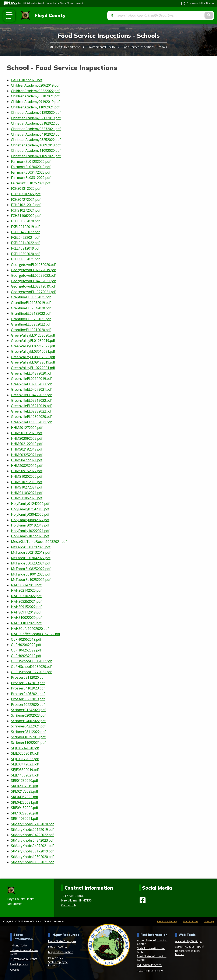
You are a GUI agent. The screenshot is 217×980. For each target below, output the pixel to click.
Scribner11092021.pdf (28, 743)
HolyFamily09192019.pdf (30, 525)
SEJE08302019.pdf (25, 770)
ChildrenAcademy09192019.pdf (35, 102)
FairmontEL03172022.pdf (31, 172)
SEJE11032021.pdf (25, 775)
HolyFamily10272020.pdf (30, 536)
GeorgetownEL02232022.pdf (34, 275)
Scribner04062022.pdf (28, 721)
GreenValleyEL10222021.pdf (33, 368)
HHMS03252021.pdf (27, 455)
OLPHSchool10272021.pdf (31, 672)
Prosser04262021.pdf (28, 694)
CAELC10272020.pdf (27, 80)
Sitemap (209, 921)
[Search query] (183, 15)
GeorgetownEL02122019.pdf (34, 270)
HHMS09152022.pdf (27, 471)
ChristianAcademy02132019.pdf (36, 118)
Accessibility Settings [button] (188, 941)
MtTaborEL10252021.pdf (31, 580)
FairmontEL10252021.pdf (31, 183)
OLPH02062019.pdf (26, 639)
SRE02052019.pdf (25, 786)
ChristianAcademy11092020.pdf (36, 150)
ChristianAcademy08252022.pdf (36, 140)
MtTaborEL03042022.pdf (31, 558)
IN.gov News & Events (24, 959)
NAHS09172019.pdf (26, 612)
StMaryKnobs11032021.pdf (32, 862)
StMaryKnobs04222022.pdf (32, 835)
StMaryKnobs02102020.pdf (32, 824)
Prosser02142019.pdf (28, 683)
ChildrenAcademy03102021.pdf (35, 96)
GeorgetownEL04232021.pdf (34, 281)
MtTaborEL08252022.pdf (31, 569)
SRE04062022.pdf (25, 797)
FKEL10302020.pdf (25, 254)
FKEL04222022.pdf (25, 232)
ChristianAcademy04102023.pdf (36, 134)
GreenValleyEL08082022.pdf (33, 357)
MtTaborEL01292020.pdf (31, 547)
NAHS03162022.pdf (26, 596)
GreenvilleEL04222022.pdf (31, 395)
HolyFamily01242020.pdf (30, 504)
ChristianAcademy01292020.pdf (36, 112)
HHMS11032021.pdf (27, 493)
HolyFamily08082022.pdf (30, 520)
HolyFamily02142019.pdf (30, 509)
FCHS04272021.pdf (26, 199)
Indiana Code (18, 945)
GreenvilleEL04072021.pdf (31, 389)
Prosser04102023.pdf (28, 688)
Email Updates (19, 964)
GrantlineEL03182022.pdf (31, 313)
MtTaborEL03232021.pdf (31, 563)
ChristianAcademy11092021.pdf (36, 156)
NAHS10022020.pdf (26, 618)
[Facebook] (143, 900)
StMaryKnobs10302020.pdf (32, 856)
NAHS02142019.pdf (26, 585)
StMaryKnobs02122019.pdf (32, 829)
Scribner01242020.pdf (28, 710)
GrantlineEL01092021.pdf (31, 297)
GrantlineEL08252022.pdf (31, 324)
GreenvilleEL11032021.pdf (31, 422)
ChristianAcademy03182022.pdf (36, 123)
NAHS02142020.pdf (26, 590)
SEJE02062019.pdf (25, 753)
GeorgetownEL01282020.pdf (34, 264)
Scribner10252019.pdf (28, 737)
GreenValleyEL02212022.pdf (33, 346)
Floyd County (48, 15)
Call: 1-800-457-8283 (149, 965)
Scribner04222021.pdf (28, 726)
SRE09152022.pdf (25, 808)
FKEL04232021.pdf (25, 237)
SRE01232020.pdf (25, 781)
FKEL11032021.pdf (25, 259)
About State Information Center (152, 942)
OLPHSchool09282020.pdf (31, 666)
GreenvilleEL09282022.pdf (31, 411)
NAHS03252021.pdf (26, 601)
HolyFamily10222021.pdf (30, 531)
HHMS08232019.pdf (27, 465)
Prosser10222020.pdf (28, 705)
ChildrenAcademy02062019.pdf (35, 85)
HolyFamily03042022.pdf (30, 514)
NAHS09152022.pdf (26, 607)
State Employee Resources (58, 964)
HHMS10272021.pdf (27, 487)
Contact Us (69, 905)
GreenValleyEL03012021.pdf (33, 351)
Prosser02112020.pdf (28, 677)
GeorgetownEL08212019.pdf (34, 286)
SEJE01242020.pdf (25, 748)
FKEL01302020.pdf (25, 221)
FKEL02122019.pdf (25, 226)
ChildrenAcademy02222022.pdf (35, 91)
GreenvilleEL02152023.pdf (31, 384)
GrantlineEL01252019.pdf (31, 303)
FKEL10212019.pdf (25, 248)
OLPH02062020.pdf (26, 645)
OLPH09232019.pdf (26, 656)
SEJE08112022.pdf (25, 764)
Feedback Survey (167, 921)
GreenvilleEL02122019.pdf (31, 379)
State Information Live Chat (151, 950)
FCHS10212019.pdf (26, 205)
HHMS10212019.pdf (27, 482)
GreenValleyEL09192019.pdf (33, 362)
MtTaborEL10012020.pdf (31, 574)
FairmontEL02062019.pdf (31, 167)
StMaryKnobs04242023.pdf (32, 840)
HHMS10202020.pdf (27, 476)
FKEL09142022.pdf (25, 243)
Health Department (67, 47)
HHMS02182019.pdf (27, 449)
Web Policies (191, 921)
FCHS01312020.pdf (26, 188)
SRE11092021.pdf (25, 819)
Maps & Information (61, 952)
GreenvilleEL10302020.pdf (31, 417)
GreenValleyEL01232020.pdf (33, 335)
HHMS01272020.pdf (27, 427)
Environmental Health (101, 47)
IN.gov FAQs (56, 957)
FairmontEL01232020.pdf (31, 161)
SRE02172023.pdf (25, 791)
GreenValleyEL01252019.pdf (33, 341)
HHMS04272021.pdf (27, 460)
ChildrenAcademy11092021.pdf (35, 107)
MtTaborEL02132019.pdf (31, 552)
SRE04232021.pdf (25, 802)
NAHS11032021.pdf (26, 623)
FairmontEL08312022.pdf (31, 178)
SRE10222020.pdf (25, 813)
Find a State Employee (62, 941)
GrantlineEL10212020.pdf (31, 330)
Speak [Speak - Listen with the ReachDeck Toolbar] (200, 946)
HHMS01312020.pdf (27, 433)
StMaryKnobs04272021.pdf (32, 846)
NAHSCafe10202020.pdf (30, 628)
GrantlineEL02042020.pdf (31, 308)
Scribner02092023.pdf (28, 715)
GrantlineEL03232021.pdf (31, 319)
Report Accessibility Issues (188, 952)
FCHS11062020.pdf (26, 216)
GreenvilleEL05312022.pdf (31, 400)
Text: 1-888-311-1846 (150, 970)
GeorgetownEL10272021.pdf (34, 292)
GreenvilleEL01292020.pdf (31, 373)
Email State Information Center (152, 958)
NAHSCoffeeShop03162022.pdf (36, 634)
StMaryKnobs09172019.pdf (32, 851)
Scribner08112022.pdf (28, 732)
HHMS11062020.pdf (27, 498)
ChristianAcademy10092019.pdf (36, 145)
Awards (15, 970)
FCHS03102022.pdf (26, 194)
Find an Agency (58, 946)
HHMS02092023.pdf (27, 438)
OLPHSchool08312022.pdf (31, 661)
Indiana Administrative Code (24, 952)
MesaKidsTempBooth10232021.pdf (39, 542)
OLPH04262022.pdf (26, 650)
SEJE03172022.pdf (25, 759)
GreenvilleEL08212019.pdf (31, 406)
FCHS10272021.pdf (26, 210)
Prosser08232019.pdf (28, 699)
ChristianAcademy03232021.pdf (36, 129)
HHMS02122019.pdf (27, 444)
